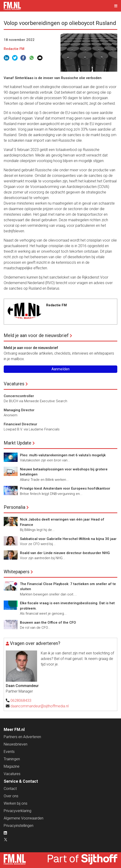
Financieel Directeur (21, 424)
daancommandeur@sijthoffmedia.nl (40, 706)
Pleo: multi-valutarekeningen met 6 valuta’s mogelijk (63, 455)
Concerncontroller (19, 396)
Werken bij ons (16, 803)
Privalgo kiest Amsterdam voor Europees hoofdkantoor (65, 488)
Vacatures (14, 384)
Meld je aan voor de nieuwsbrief (36, 335)
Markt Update (18, 443)
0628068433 (21, 701)
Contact (10, 789)
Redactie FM (14, 49)
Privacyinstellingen (19, 826)
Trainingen (12, 759)
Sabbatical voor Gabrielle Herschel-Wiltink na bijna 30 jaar (68, 539)
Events (9, 752)
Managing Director (19, 410)
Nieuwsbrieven (16, 744)
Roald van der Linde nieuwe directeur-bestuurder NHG (65, 553)
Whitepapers (17, 572)
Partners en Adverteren (22, 737)
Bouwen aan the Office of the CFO (48, 623)
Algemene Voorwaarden (24, 818)
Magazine (12, 766)
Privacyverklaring (18, 811)
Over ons (11, 796)
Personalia (14, 507)
